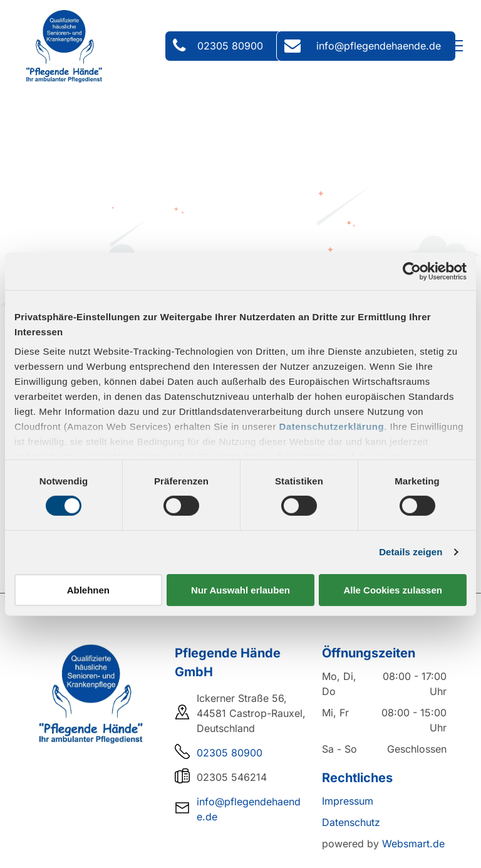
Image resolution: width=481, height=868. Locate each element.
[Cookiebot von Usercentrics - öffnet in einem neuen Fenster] (412, 271)
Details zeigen (411, 552)
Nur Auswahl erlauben (240, 590)
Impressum (348, 801)
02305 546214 (232, 777)
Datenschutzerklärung (332, 426)
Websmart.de (413, 844)
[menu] (453, 46)
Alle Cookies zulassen (393, 590)
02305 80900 (230, 753)
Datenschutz (351, 822)
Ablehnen (88, 590)
